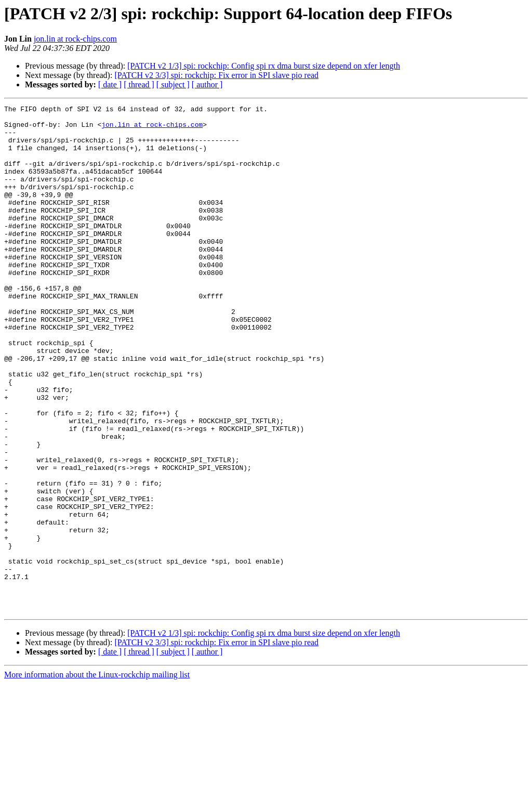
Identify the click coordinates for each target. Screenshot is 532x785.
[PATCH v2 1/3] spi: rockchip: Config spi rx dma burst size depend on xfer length (264, 66)
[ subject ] (173, 84)
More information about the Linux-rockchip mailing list (97, 776)
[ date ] (110, 84)
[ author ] (207, 84)
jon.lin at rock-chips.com (75, 39)
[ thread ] (139, 84)
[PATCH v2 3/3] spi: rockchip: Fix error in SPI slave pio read (216, 75)
